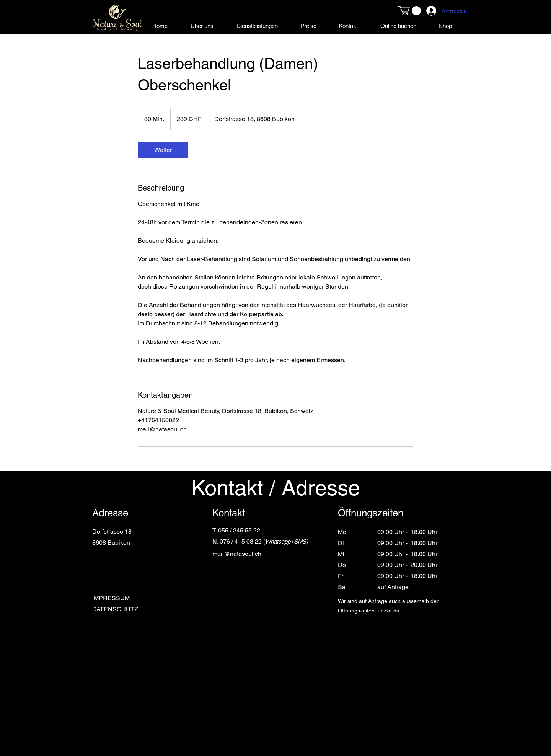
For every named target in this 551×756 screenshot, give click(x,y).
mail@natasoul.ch (237, 554)
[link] (163, 150)
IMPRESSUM (111, 598)
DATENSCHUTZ (115, 609)
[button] (410, 11)
